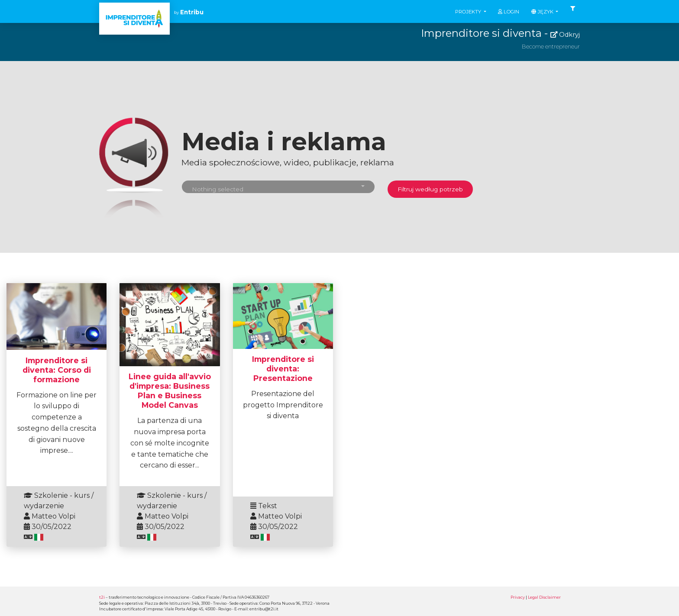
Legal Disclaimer (544, 597)
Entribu (192, 12)
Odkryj (565, 35)
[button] (278, 187)
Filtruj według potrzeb (430, 189)
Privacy (518, 597)
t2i (102, 597)
